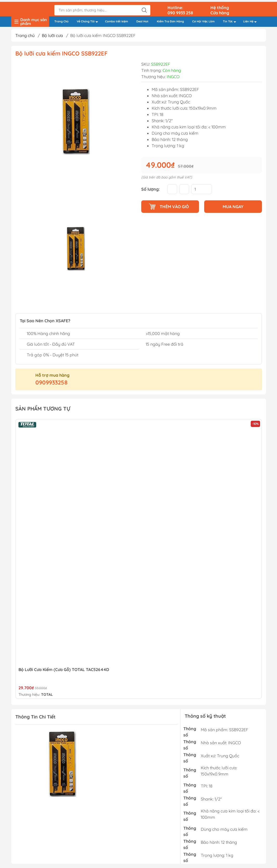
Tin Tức (231, 21)
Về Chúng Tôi (89, 21)
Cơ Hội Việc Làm (203, 20)
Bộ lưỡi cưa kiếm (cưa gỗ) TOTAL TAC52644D (64, 670)
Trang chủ (25, 36)
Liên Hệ (251, 21)
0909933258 (51, 383)
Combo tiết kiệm (117, 20)
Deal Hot (142, 20)
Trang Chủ (61, 20)
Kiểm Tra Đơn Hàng (170, 20)
